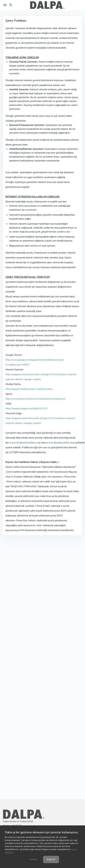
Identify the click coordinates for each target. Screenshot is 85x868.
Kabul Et (51, 859)
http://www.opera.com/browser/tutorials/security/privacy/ (36, 399)
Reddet (33, 859)
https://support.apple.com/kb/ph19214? (27, 409)
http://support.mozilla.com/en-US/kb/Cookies (29, 389)
